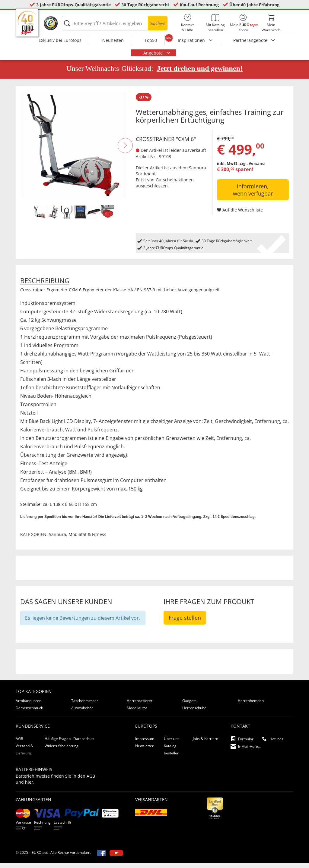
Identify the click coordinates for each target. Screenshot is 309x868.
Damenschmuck (29, 713)
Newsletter (144, 751)
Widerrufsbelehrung (62, 751)
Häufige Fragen (58, 743)
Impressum (145, 743)
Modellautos (137, 713)
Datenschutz (84, 743)
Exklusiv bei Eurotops (60, 40)
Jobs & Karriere (205, 743)
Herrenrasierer (140, 705)
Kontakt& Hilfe (187, 23)
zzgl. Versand (252, 168)
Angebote (154, 53)
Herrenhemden (251, 705)
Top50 (151, 40)
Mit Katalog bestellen (215, 23)
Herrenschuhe (194, 713)
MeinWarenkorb (271, 23)
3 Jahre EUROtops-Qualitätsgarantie (73, 5)
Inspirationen (192, 40)
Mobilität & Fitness (87, 539)
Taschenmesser (85, 705)
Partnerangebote (251, 40)
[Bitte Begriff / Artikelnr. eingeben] (115, 23)
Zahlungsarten (33, 804)
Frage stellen (185, 622)
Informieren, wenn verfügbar (253, 195)
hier (29, 787)
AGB (19, 743)
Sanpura (198, 172)
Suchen (158, 23)
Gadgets (189, 705)
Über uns (172, 743)
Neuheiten (113, 40)
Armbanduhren (29, 705)
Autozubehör (82, 713)
